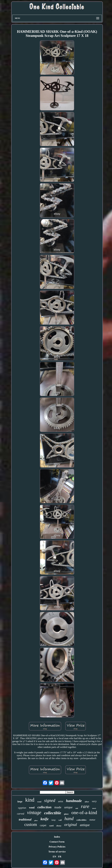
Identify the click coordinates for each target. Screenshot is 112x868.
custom (31, 824)
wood (39, 802)
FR (60, 857)
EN (54, 857)
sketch (94, 808)
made (58, 807)
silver (87, 802)
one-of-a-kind (84, 813)
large (20, 802)
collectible (53, 813)
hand (69, 819)
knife (45, 819)
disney (59, 826)
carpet (43, 825)
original (71, 825)
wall (60, 820)
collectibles (81, 820)
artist (61, 801)
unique (68, 807)
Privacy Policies (57, 847)
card (51, 826)
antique (85, 825)
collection (44, 807)
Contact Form (57, 842)
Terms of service (57, 852)
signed (50, 800)
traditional (25, 820)
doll (77, 808)
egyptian (22, 808)
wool (32, 807)
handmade (74, 801)
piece (66, 814)
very (94, 801)
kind (30, 800)
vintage (34, 813)
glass (36, 820)
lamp (54, 820)
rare (85, 806)
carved (21, 814)
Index (57, 837)
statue (92, 820)
